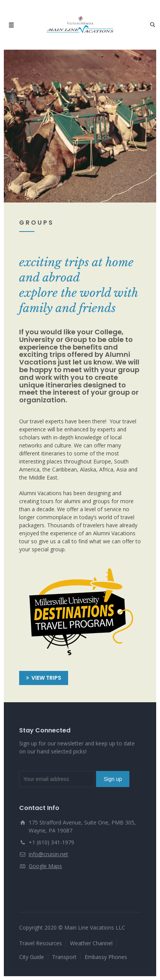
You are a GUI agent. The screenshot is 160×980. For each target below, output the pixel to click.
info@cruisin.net (48, 854)
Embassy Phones (106, 957)
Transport (64, 957)
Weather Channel (91, 943)
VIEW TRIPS (44, 678)
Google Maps (45, 866)
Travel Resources (41, 943)
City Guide (32, 957)
